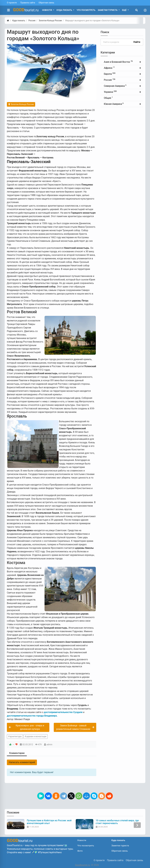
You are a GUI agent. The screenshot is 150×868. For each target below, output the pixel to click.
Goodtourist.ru (82, 865)
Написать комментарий (22, 762)
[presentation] (13, 825)
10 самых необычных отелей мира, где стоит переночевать (118, 822)
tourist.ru (26, 10)
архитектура (16, 736)
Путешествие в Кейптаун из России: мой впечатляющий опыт (50, 822)
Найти (137, 42)
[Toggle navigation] (145, 10)
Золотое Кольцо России (21, 104)
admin (50, 745)
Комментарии (17, 753)
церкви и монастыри (36, 736)
